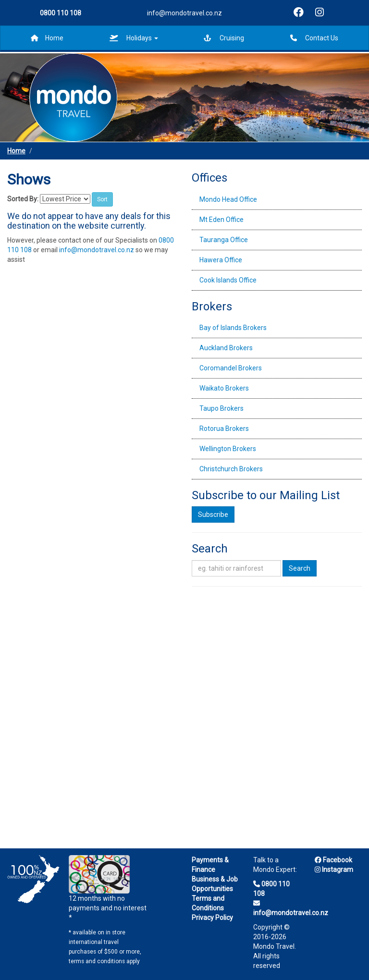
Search (300, 568)
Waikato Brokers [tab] (224, 388)
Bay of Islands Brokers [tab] (233, 328)
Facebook (333, 860)
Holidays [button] (134, 38)
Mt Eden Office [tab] (221, 220)
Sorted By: (23, 199)
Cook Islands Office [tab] (228, 280)
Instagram (334, 870)
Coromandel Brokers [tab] (231, 368)
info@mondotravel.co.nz (184, 13)
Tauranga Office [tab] (224, 240)
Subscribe (213, 514)
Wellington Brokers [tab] (228, 449)
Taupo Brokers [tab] (221, 408)
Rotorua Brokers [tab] (224, 429)
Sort (102, 199)
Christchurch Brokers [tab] (231, 469)
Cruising (224, 38)
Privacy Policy (212, 918)
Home (47, 38)
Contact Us (314, 38)
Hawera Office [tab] (221, 260)
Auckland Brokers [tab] (226, 348)
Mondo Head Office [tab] (228, 199)
